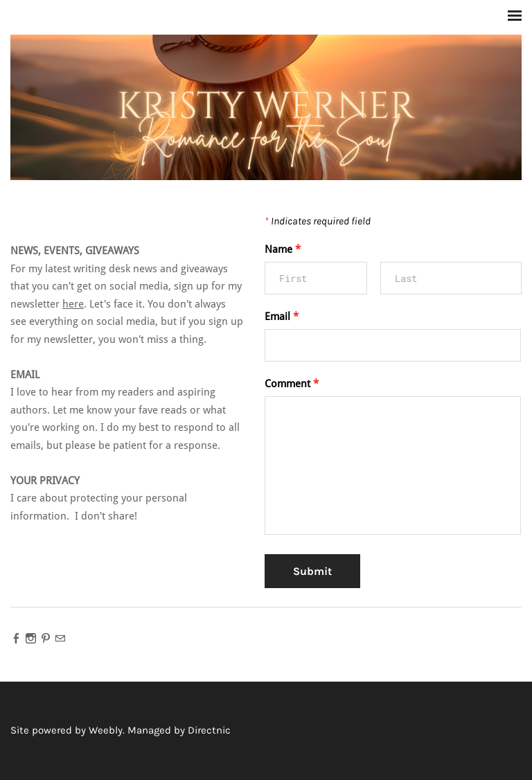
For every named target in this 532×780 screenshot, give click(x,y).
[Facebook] (16, 638)
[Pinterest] (45, 638)
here (73, 304)
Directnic (209, 730)
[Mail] (60, 638)
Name (283, 250)
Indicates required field (318, 221)
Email (282, 317)
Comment (292, 384)
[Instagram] (31, 638)
